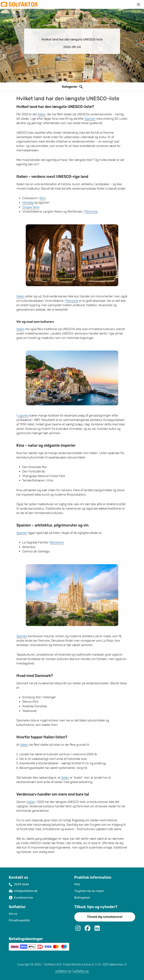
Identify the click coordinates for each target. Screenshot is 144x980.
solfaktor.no (63, 971)
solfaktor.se (81, 971)
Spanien (90, 119)
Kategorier (70, 87)
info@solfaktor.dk (26, 891)
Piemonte (91, 212)
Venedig (28, 203)
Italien (42, 114)
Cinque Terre (31, 207)
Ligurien (23, 416)
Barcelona (57, 542)
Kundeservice (23, 898)
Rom (43, 198)
